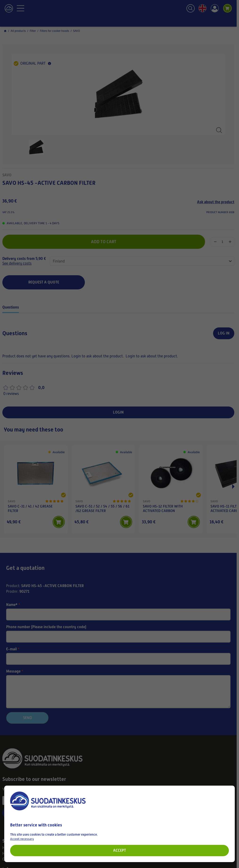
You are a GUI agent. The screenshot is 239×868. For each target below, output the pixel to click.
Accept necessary (22, 839)
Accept (119, 850)
